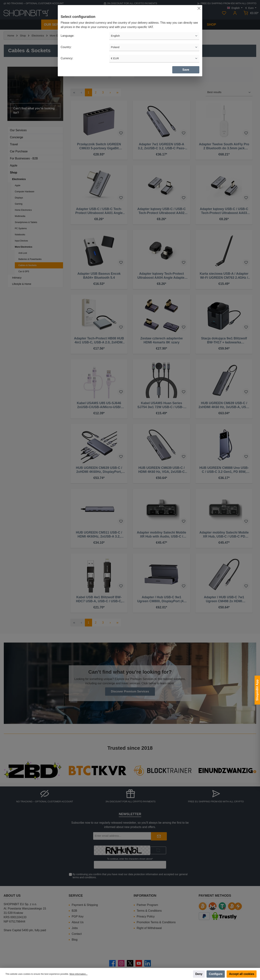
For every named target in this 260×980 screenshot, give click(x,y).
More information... (79, 974)
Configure (216, 974)
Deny (199, 974)
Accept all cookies (242, 974)
